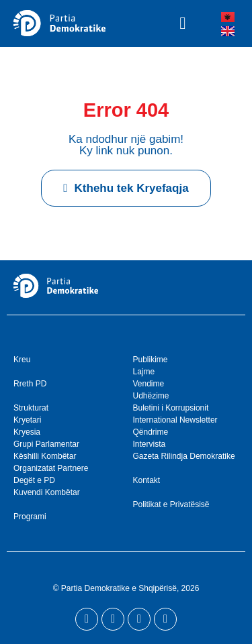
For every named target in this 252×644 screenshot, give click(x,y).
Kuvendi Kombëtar (47, 492)
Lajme (144, 372)
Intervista (150, 444)
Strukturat (31, 408)
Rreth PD (30, 384)
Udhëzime (151, 396)
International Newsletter (175, 420)
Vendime (149, 384)
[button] (183, 23)
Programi (30, 517)
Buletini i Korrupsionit (171, 408)
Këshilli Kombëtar (45, 456)
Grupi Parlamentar (46, 444)
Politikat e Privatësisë (171, 504)
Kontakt (147, 480)
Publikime (151, 360)
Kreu (22, 360)
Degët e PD (34, 480)
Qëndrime (151, 432)
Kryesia (27, 432)
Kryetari (27, 420)
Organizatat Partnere (51, 468)
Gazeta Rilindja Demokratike (184, 456)
